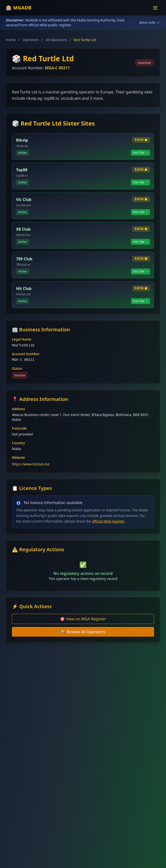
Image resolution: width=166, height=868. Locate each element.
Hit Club (24, 289)
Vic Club (24, 199)
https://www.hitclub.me (31, 464)
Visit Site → (141, 153)
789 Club (24, 259)
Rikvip (22, 140)
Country (18, 443)
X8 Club (23, 229)
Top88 (22, 170)
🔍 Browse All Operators (83, 632)
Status (17, 368)
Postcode (19, 428)
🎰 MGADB (19, 8)
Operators (31, 40)
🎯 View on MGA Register (83, 619)
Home (11, 40)
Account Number (26, 354)
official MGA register (109, 521)
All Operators (56, 40)
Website (18, 457)
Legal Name (22, 339)
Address (18, 409)
